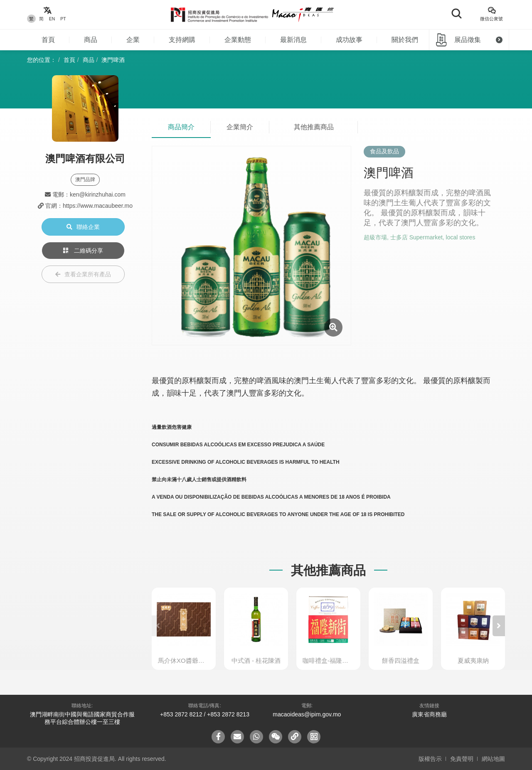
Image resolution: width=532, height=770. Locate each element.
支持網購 (182, 40)
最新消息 (293, 40)
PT (63, 19)
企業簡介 (240, 127)
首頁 (48, 40)
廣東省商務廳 (429, 714)
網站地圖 (493, 759)
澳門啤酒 (113, 60)
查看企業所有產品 (83, 274)
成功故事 (349, 40)
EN (52, 19)
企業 (133, 40)
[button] (499, 626)
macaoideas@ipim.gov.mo (307, 714)
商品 (91, 40)
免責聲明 (462, 759)
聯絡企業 (83, 227)
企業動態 (238, 40)
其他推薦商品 (314, 127)
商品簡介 (181, 127)
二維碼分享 (83, 251)
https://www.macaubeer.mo (98, 206)
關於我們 (405, 40)
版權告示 (430, 759)
